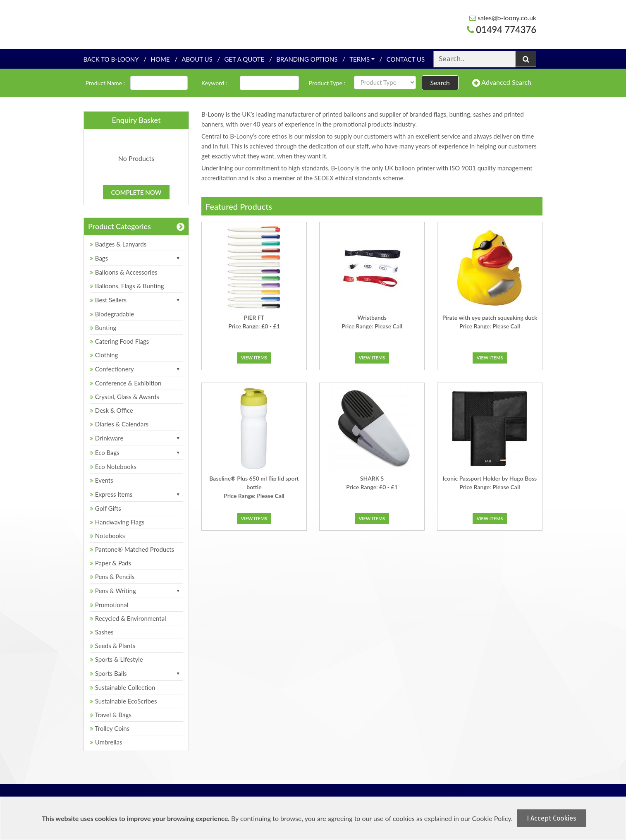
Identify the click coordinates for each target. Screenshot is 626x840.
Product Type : (327, 83)
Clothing (104, 355)
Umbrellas (106, 742)
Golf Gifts (105, 508)
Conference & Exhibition (125, 383)
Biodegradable (112, 314)
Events (102, 480)
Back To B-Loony (111, 59)
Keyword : (214, 83)
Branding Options (307, 59)
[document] (314, 818)
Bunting (103, 328)
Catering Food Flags (119, 341)
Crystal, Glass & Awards (124, 397)
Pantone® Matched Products (132, 549)
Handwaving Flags (117, 522)
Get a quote (244, 59)
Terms (360, 59)
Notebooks (107, 536)
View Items (254, 358)
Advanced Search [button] (502, 83)
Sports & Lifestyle (116, 659)
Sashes (102, 632)
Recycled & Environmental (128, 618)
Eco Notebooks (113, 467)
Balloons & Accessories (124, 272)
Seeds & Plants (112, 646)
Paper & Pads (110, 563)
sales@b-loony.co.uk (503, 18)
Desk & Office (111, 410)
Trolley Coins (110, 728)
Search (440, 83)
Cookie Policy (492, 818)
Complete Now (136, 192)
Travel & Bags (111, 715)
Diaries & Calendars (119, 424)
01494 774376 (502, 30)
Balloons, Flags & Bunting (127, 286)
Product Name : (105, 83)
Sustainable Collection (122, 687)
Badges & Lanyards (118, 244)
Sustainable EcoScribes (123, 701)
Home (160, 59)
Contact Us (406, 59)
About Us (197, 59)
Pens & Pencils (112, 577)
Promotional (109, 605)
